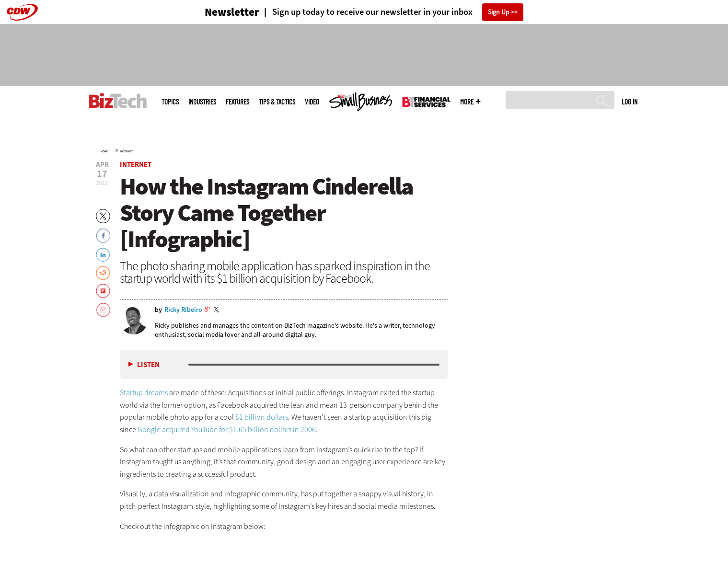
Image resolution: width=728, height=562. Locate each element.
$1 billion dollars (262, 417)
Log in (630, 102)
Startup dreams (144, 393)
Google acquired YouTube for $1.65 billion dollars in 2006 (227, 430)
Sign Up (499, 12)
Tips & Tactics (277, 102)
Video (312, 102)
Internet (127, 151)
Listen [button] (148, 365)
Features (237, 102)
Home (104, 151)
